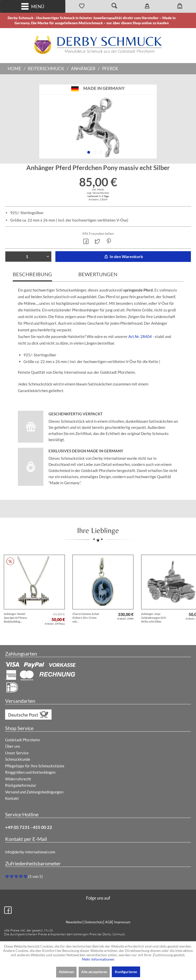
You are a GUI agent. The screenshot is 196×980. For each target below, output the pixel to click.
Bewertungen (98, 274)
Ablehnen (66, 972)
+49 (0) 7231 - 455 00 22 (29, 827)
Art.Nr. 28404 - (141, 336)
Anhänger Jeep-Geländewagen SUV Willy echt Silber (154, 618)
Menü (33, 7)
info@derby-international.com (30, 852)
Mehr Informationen (98, 959)
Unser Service (17, 753)
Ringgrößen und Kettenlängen (30, 772)
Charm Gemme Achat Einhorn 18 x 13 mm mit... (86, 618)
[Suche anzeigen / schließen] (114, 6)
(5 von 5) (24, 876)
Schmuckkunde (18, 759)
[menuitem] (33, 6)
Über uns (13, 746)
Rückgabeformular (21, 785)
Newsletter (74, 922)
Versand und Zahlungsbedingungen (34, 792)
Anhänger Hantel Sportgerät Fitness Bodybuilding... (15, 618)
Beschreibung (32, 274)
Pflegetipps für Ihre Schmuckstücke (35, 766)
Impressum (122, 922)
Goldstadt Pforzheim (22, 740)
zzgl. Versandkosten (98, 193)
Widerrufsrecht (18, 779)
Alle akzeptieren (94, 972)
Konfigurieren (126, 972)
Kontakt (12, 798)
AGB (109, 922)
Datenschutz (94, 922)
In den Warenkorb (123, 256)
